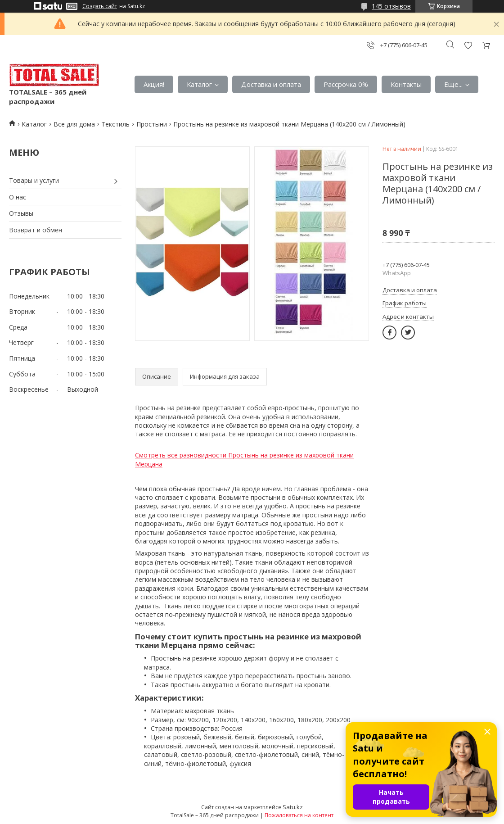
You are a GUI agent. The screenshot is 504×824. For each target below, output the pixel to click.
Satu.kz (293, 807)
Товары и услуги (34, 180)
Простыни (152, 124)
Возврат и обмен (36, 230)
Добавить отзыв (468, 45)
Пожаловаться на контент (299, 815)
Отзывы (21, 213)
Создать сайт (100, 6)
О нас (18, 197)
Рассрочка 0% (346, 84)
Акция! (154, 84)
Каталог (199, 84)
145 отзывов (391, 6)
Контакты (406, 84)
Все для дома (74, 124)
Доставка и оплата (271, 84)
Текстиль (115, 124)
